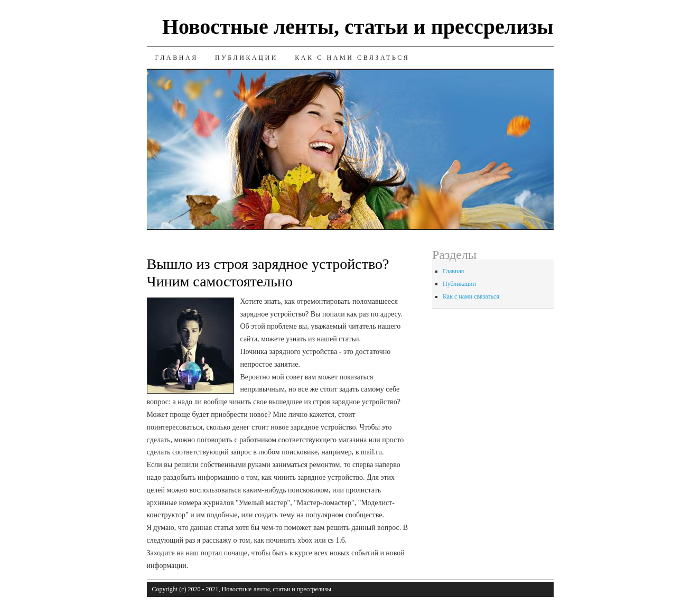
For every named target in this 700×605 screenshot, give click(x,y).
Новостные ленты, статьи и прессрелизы (358, 27)
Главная (177, 58)
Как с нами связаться (352, 58)
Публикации (246, 58)
